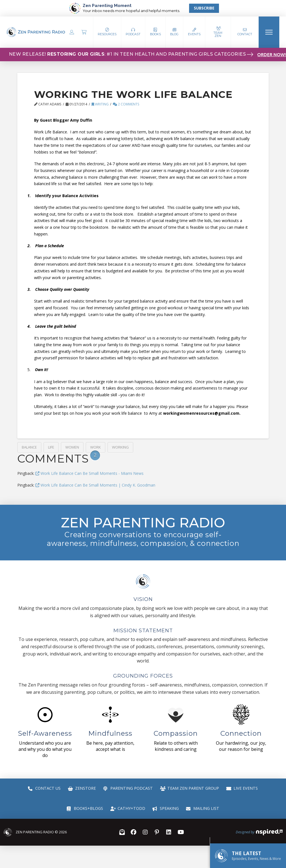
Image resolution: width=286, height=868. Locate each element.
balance (29, 447)
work (96, 447)
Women (72, 447)
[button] (133, 32)
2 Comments (126, 104)
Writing (100, 104)
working (120, 447)
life (51, 447)
